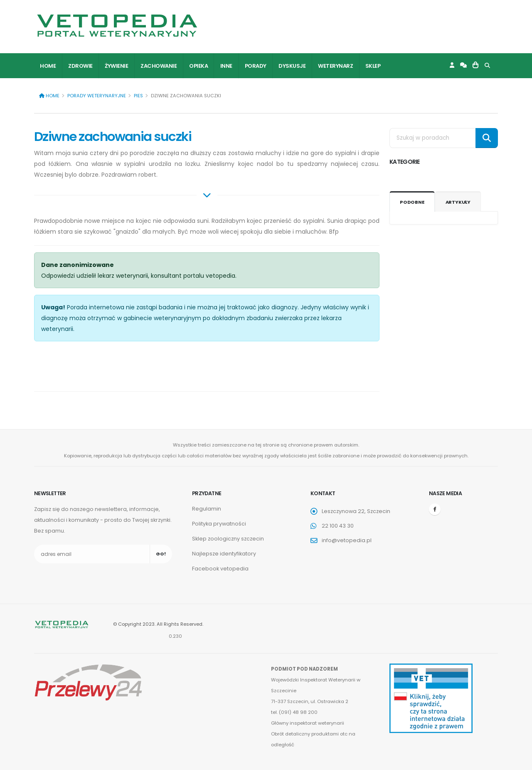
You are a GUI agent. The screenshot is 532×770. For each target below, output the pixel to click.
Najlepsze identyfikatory (224, 554)
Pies (138, 96)
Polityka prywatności (219, 524)
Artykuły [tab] (458, 202)
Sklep (373, 66)
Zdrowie (80, 66)
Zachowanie (159, 66)
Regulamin (207, 509)
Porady (256, 66)
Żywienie (116, 66)
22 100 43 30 (338, 526)
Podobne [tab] (412, 202)
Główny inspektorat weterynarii (308, 723)
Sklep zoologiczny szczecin (228, 539)
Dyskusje (292, 66)
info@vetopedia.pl (347, 540)
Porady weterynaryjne (97, 96)
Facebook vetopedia (220, 569)
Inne (226, 66)
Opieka (198, 66)
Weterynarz (335, 66)
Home (48, 66)
